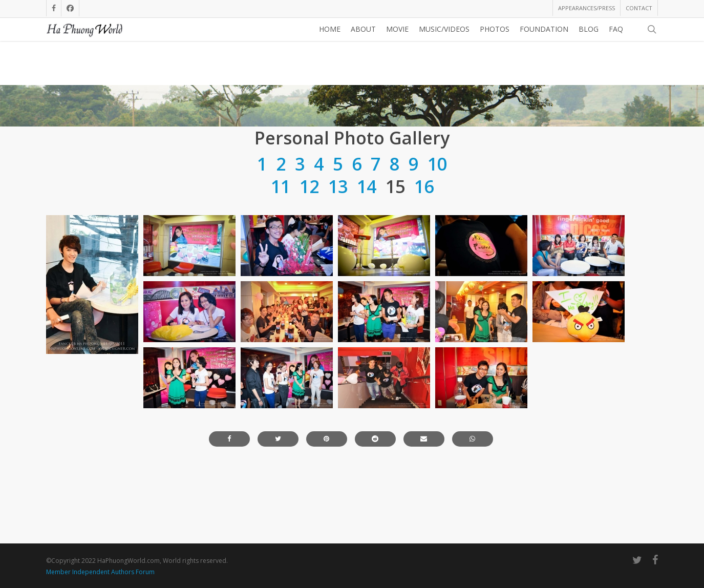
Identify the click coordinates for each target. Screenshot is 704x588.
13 (338, 258)
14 (367, 258)
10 (437, 235)
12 (309, 258)
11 (281, 258)
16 (424, 258)
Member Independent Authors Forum (100, 572)
